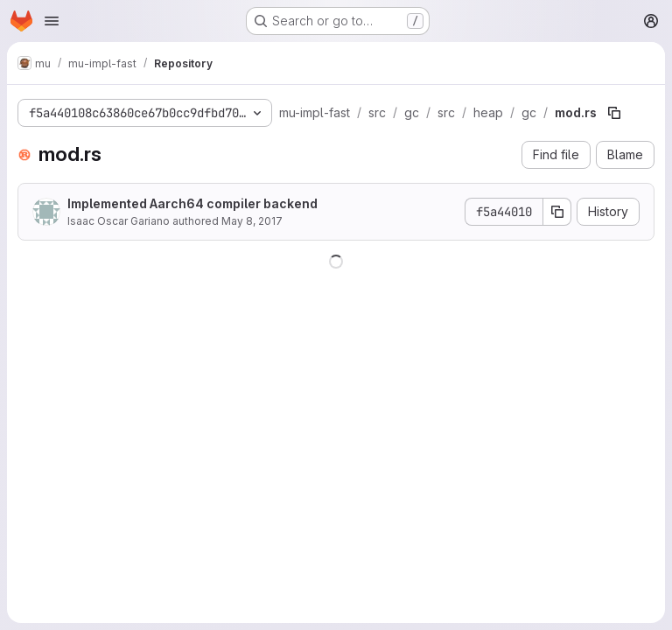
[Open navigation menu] (52, 21)
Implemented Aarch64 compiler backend (192, 203)
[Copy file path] (614, 113)
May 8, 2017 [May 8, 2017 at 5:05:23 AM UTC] (252, 221)
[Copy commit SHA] (557, 212)
